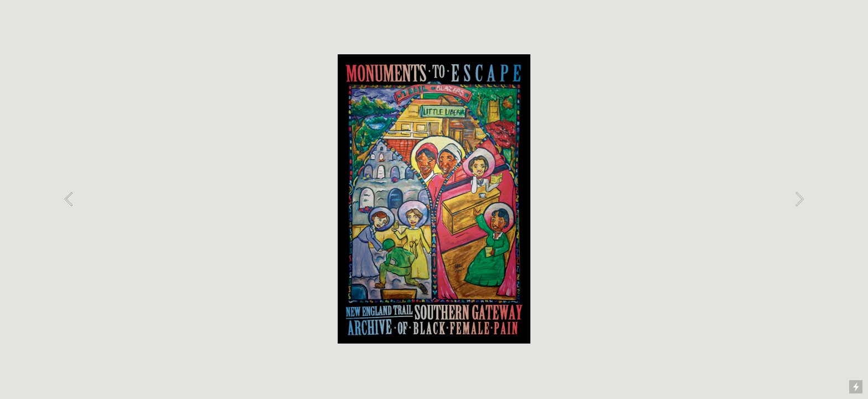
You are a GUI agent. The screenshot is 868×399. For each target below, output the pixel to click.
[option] (434, 199)
